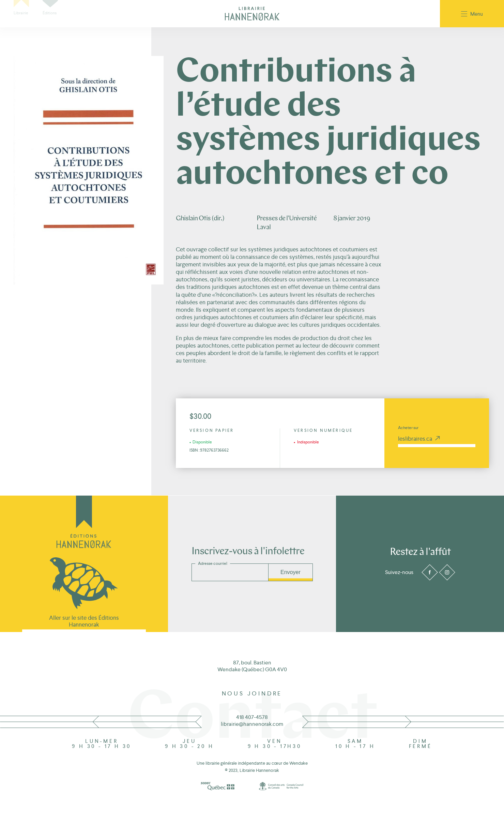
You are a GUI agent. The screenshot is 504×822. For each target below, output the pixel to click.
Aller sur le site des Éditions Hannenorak (84, 621)
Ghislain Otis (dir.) (200, 219)
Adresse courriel (213, 563)
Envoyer (291, 572)
